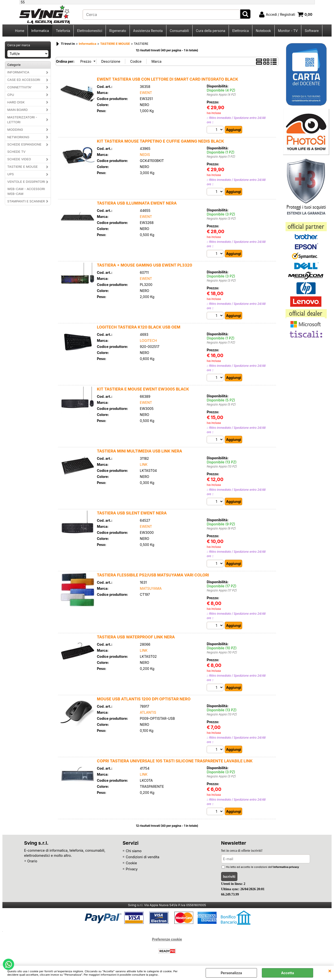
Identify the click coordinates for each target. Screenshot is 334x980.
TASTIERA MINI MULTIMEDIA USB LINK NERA (140, 451)
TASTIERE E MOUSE (23, 167)
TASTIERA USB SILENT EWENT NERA (132, 513)
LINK (144, 464)
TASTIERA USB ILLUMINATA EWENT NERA (137, 203)
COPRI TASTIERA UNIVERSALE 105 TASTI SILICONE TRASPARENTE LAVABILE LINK (175, 761)
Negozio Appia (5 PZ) (221, 405)
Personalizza (231, 973)
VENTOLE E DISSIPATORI (26, 182)
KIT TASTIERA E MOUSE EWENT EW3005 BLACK (143, 389)
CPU (11, 95)
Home (20, 31)
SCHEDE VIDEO (19, 159)
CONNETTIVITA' (19, 87)
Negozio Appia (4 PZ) (221, 95)
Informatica (40, 31)
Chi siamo (134, 851)
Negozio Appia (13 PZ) (222, 467)
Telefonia (63, 31)
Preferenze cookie (167, 939)
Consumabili (179, 31)
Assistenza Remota (148, 31)
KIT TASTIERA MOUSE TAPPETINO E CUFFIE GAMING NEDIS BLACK (160, 141)
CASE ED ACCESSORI (24, 80)
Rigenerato (118, 31)
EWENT (146, 93)
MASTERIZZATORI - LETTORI (22, 120)
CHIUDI (330, 971)
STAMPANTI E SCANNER (26, 201)
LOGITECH (148, 341)
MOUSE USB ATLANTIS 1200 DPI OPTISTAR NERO (144, 699)
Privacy (132, 869)
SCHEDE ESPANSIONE (24, 144)
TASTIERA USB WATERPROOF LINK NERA (136, 637)
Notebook (263, 31)
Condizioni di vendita (142, 857)
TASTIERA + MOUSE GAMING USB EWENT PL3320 (144, 265)
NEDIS (145, 155)
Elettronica (241, 31)
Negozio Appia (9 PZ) (221, 528)
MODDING (15, 130)
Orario (32, 861)
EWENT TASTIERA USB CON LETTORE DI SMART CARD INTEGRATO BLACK (167, 79)
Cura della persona (211, 31)
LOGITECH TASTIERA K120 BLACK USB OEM (139, 327)
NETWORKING (18, 137)
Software (312, 31)
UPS (11, 174)
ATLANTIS (148, 712)
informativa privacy (286, 867)
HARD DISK (16, 102)
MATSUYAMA (151, 588)
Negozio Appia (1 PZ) (221, 157)
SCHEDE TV (16, 152)
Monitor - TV (288, 31)
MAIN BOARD (17, 110)
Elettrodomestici (90, 31)
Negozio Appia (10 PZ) (222, 652)
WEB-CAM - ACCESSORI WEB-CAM (26, 191)
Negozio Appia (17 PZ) (222, 590)
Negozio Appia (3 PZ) (221, 219)
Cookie (131, 863)
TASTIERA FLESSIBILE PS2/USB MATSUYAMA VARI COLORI (153, 575)
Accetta (288, 973)
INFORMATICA (18, 72)
